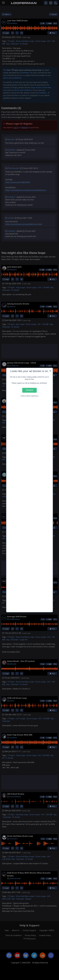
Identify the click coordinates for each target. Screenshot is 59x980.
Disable (30, 390)
